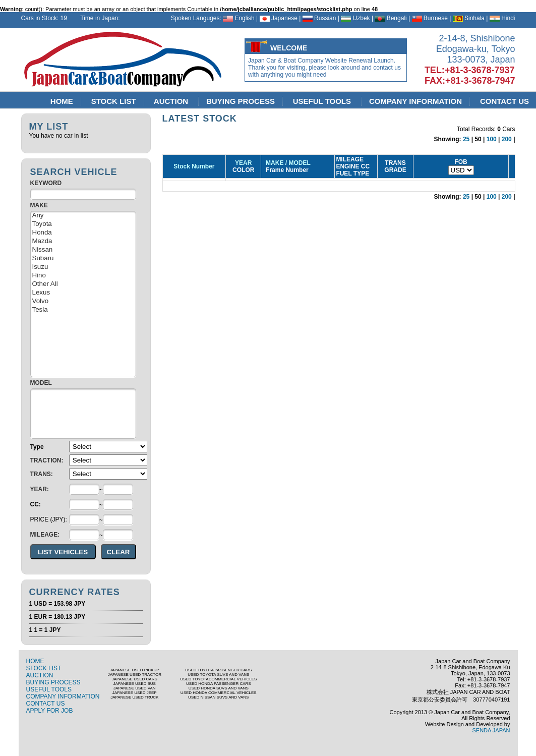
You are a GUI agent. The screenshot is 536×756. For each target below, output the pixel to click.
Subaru (83, 258)
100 (492, 139)
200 (507, 139)
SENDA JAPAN (491, 730)
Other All (83, 284)
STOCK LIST (113, 101)
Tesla (83, 310)
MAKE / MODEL (286, 163)
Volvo (83, 301)
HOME (62, 101)
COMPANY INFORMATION (416, 101)
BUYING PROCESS (241, 101)
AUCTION (172, 101)
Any (83, 216)
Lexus (83, 293)
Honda (83, 233)
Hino (83, 276)
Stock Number (194, 166)
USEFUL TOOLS (323, 101)
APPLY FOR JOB (50, 711)
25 (466, 139)
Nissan (83, 250)
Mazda (83, 241)
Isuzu (83, 267)
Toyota (83, 224)
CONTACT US (46, 704)
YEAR (243, 163)
